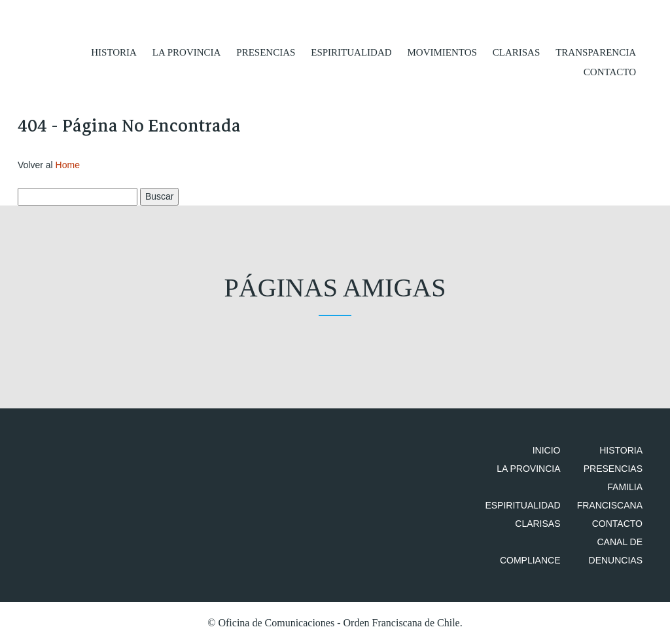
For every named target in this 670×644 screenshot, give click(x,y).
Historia (114, 52)
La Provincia (187, 52)
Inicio (547, 450)
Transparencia (596, 52)
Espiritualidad (351, 52)
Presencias (266, 52)
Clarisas (517, 52)
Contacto (610, 72)
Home (68, 165)
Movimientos (442, 52)
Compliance (530, 560)
